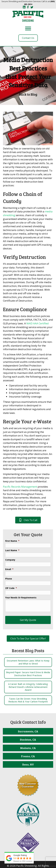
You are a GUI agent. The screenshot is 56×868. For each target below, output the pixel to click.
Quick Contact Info (28, 722)
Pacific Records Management (20, 487)
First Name (12, 541)
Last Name (12, 550)
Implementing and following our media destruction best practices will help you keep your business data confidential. (26, 478)
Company (10, 560)
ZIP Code (11, 588)
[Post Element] (28, 662)
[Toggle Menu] (28, 28)
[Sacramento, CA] (28, 731)
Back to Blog (28, 94)
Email (9, 569)
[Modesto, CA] (28, 748)
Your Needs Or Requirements (21, 598)
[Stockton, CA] (28, 740)
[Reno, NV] (28, 764)
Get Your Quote (28, 534)
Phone (9, 579)
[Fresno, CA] (28, 756)
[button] (28, 520)
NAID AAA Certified (38, 323)
